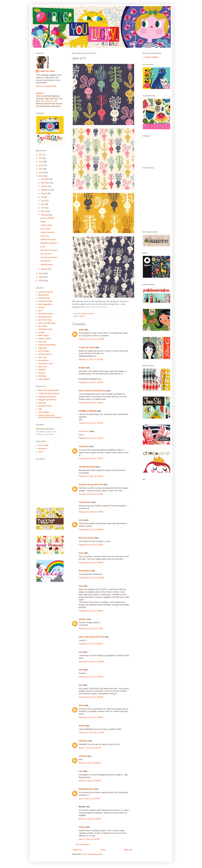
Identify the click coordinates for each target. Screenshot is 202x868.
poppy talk (42, 348)
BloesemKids (44, 295)
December (45, 179)
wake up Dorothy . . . (49, 218)
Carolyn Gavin (85, 502)
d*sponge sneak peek (47, 397)
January (44, 269)
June (43, 201)
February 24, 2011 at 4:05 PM (91, 717)
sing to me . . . (46, 236)
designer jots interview (47, 400)
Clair (81, 586)
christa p (83, 756)
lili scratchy (43, 326)
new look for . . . (47, 261)
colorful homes (44, 298)
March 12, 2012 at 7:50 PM (90, 781)
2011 (41, 176)
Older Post (128, 850)
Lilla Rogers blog (45, 329)
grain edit (42, 403)
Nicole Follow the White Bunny (92, 391)
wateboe (82, 619)
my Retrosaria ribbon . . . (50, 257)
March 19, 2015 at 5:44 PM (90, 819)
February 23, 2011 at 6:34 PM (91, 563)
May (43, 204)
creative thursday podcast (49, 393)
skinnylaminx (43, 360)
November (45, 183)
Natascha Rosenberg (47, 345)
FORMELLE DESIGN (88, 411)
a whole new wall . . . (49, 232)
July (43, 197)
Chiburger (83, 741)
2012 (41, 173)
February (45, 215)
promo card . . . (47, 229)
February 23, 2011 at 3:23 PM (91, 512)
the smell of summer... (49, 250)
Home (103, 850)
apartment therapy (46, 292)
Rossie (82, 726)
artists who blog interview (48, 390)
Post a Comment (83, 844)
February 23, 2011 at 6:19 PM (91, 545)
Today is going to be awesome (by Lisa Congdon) (50, 416)
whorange (42, 376)
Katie (81, 553)
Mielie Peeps (43, 335)
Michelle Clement (86, 538)
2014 (41, 165)
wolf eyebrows (44, 379)
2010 (41, 273)
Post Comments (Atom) (93, 854)
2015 (41, 162)
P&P (40, 409)
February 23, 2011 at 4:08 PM (91, 530)
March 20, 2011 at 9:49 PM (90, 763)
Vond (81, 670)
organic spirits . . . (48, 225)
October (44, 186)
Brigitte (82, 368)
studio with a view (45, 364)
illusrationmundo (45, 317)
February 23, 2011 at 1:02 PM (91, 359)
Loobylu (41, 332)
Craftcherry (84, 446)
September (46, 190)
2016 (41, 158)
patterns (82, 316)
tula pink (42, 373)
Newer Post (77, 850)
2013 (41, 169)
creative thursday (45, 301)
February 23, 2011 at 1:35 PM (91, 403)
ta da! (43, 247)
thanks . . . (45, 222)
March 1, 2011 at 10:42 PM (90, 748)
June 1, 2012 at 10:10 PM (89, 799)
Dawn (81, 705)
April (43, 208)
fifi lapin (41, 308)
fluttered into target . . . (50, 240)
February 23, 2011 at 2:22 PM (91, 459)
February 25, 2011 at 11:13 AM (91, 733)
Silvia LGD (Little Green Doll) (91, 637)
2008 (41, 281)
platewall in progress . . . (50, 243)
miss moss (43, 342)
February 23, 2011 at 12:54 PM (91, 339)
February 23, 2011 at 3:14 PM (91, 494)
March (44, 211)
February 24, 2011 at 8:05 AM (91, 644)
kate (81, 685)
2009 (41, 277)
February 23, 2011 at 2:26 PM (91, 476)
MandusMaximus (86, 789)
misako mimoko (45, 339)
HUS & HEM (43, 445)
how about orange (46, 314)
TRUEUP (42, 370)
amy (81, 652)
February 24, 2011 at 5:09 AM (91, 611)
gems (40, 311)
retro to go (42, 357)
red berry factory (45, 354)
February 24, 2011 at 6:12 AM (91, 629)
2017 (41, 155)
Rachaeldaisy (85, 571)
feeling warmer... (47, 265)
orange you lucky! (87, 347)
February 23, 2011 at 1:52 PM (91, 423)
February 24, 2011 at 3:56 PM (91, 697)
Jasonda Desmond (87, 467)
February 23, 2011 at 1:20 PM (91, 382)
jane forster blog (45, 320)
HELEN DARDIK (151, 57)
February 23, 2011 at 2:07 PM (91, 438)
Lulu (81, 771)
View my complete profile (46, 86)
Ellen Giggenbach (45, 304)
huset (40, 452)
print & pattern (44, 351)
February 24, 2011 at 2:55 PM (91, 677)
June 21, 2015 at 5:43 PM (89, 839)
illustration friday (45, 406)
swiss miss (43, 367)
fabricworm (43, 449)
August (44, 194)
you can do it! (46, 254)
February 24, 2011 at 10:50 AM (91, 662)
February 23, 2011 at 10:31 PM (91, 578)
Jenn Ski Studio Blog (47, 323)
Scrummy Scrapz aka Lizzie (91, 485)
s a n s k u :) (84, 431)
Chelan (82, 827)
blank (81, 330)
